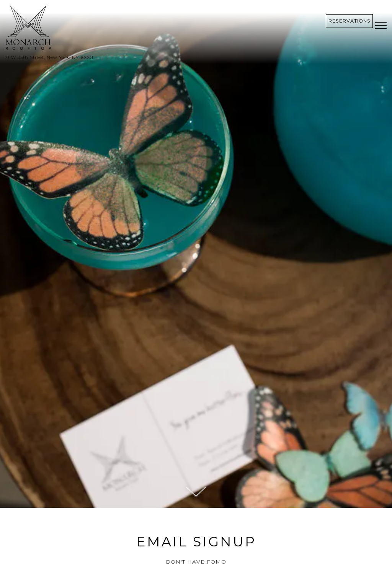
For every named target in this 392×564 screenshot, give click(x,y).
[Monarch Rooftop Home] (72, 28)
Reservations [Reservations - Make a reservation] (350, 21)
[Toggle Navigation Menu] (381, 25)
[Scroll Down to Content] (196, 492)
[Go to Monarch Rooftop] (196, 57)
